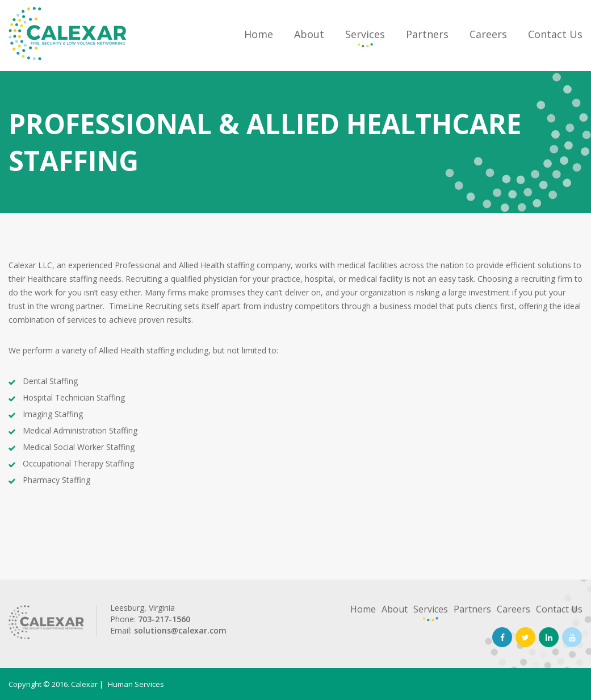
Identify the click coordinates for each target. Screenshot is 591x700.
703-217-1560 (164, 619)
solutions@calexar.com (180, 630)
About (309, 34)
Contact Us (555, 34)
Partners (427, 34)
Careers (488, 34)
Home (259, 34)
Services (365, 34)
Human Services (136, 684)
